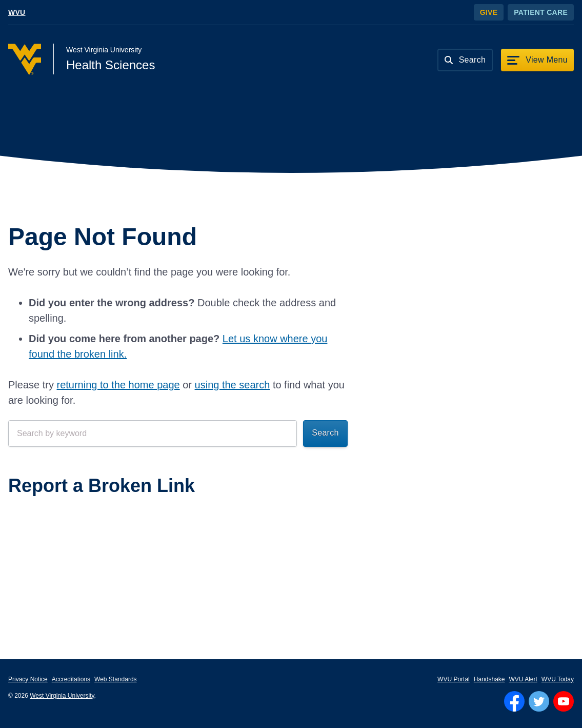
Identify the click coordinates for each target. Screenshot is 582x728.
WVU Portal (454, 679)
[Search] (465, 60)
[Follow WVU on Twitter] (539, 701)
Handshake (489, 679)
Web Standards (116, 679)
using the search (233, 385)
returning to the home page (118, 385)
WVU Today (558, 679)
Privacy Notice (28, 679)
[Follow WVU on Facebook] (514, 701)
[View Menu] (537, 60)
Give (489, 12)
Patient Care (541, 12)
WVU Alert (523, 679)
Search (325, 433)
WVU (17, 12)
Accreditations (71, 679)
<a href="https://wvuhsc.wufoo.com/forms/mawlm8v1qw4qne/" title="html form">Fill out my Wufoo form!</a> (178, 544)
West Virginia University (62, 696)
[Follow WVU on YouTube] (564, 701)
